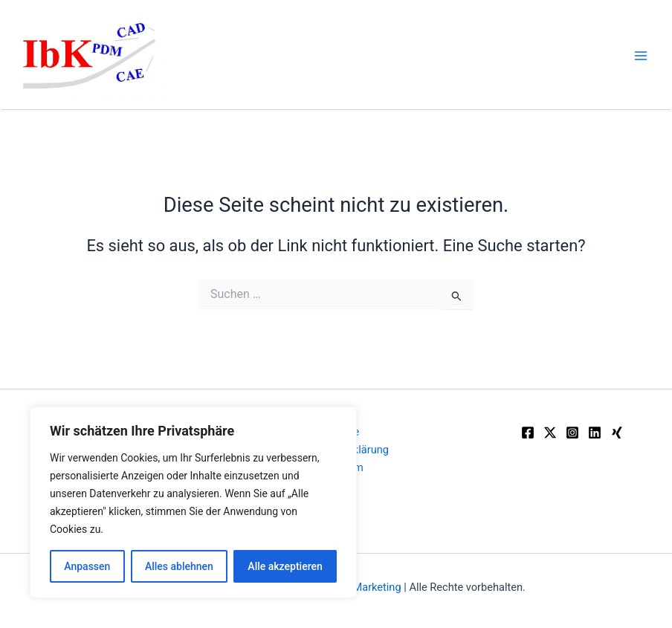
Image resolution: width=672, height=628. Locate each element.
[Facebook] (528, 433)
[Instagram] (572, 433)
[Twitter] (550, 433)
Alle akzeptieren (285, 566)
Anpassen (87, 566)
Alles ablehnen (179, 566)
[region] (193, 502)
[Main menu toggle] (641, 55)
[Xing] (617, 433)
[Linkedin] (595, 433)
